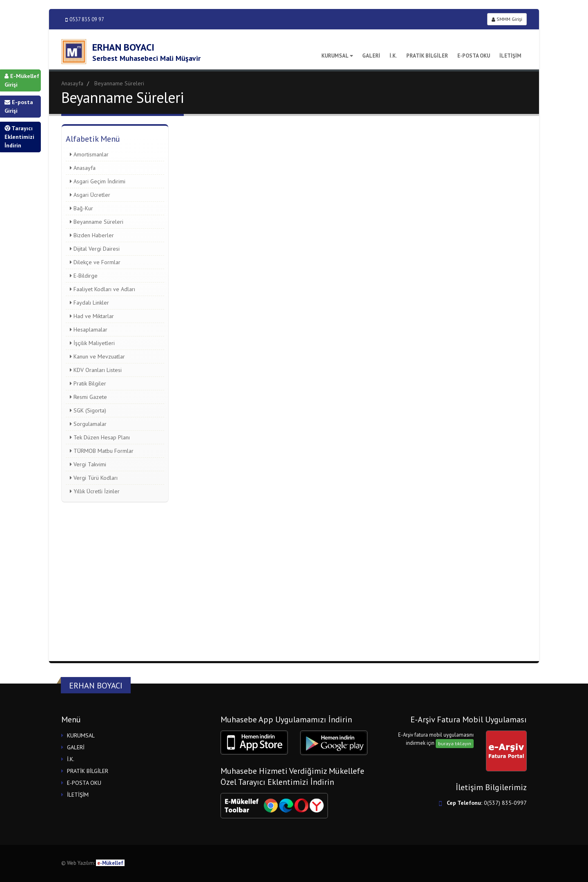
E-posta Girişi (19, 106)
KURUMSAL (337, 56)
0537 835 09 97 (85, 19)
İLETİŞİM (510, 56)
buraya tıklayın (455, 743)
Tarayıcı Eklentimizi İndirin (19, 137)
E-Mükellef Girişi (22, 80)
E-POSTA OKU (474, 56)
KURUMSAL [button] (81, 735)
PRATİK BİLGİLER (427, 56)
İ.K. (393, 56)
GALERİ (371, 56)
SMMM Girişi (507, 19)
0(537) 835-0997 (505, 803)
